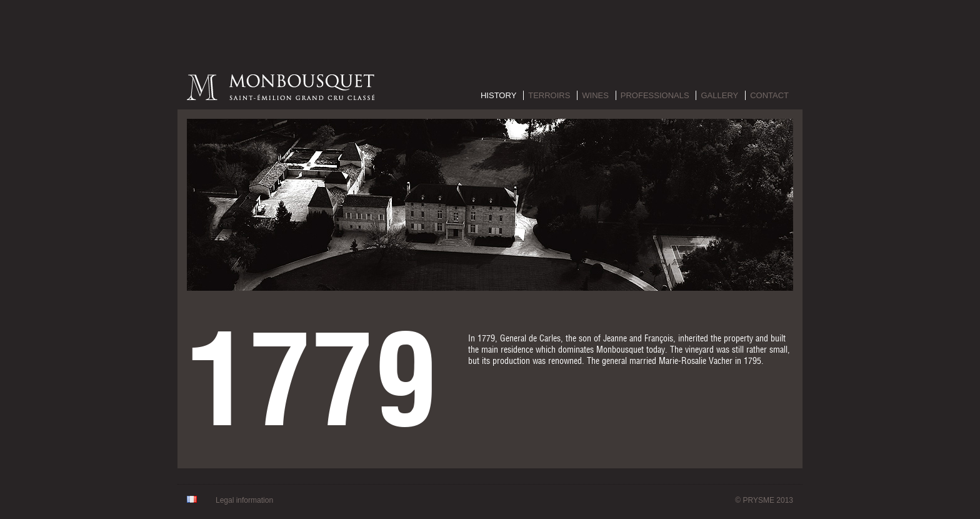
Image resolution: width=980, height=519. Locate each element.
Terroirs (549, 95)
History (498, 95)
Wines (595, 95)
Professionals (655, 95)
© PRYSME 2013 (764, 500)
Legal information (244, 500)
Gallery (719, 95)
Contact (769, 95)
